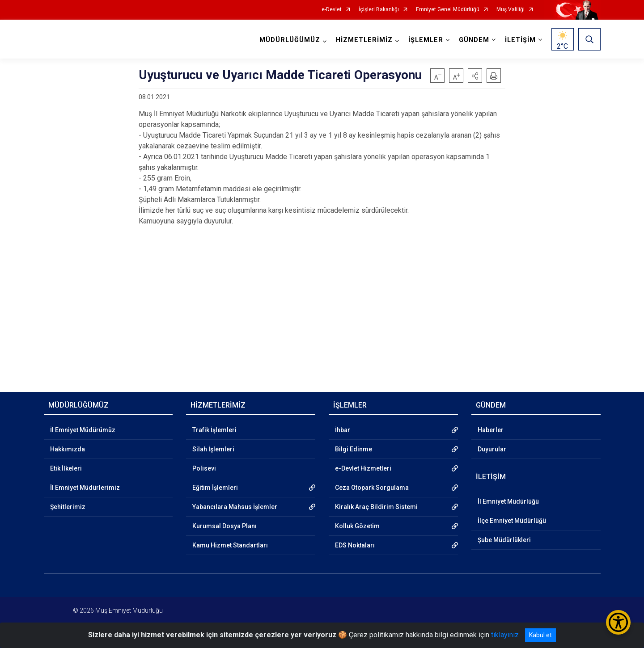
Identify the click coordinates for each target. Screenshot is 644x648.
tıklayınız (505, 635)
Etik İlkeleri (66, 468)
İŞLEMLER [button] (426, 40)
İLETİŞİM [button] (520, 40)
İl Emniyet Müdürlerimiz (85, 488)
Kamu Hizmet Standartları (230, 545)
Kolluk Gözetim (357, 526)
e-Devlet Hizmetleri (363, 468)
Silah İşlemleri (213, 449)
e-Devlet (332, 10)
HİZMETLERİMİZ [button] (364, 40)
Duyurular (492, 449)
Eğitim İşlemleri (215, 488)
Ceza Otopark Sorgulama (372, 488)
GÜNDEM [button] (474, 40)
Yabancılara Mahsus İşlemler (235, 507)
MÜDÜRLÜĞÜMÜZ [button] (290, 40)
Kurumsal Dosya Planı (225, 526)
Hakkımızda (68, 449)
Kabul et (540, 635)
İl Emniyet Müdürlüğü (508, 501)
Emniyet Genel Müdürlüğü (448, 10)
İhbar (343, 430)
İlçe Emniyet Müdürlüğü (512, 521)
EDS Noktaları (355, 545)
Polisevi (204, 468)
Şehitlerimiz (68, 507)
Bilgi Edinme (354, 449)
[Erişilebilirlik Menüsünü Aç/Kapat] (618, 622)
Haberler (491, 430)
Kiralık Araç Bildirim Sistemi (376, 507)
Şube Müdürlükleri (504, 540)
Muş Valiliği (511, 10)
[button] (475, 76)
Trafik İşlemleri (214, 430)
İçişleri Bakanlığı (379, 10)
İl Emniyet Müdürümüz (83, 430)
